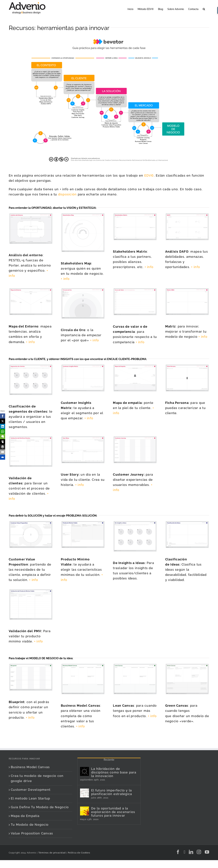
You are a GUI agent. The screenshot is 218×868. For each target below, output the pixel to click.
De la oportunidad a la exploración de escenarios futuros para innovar (113, 812)
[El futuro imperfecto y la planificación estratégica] (84, 793)
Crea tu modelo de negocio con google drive (37, 778)
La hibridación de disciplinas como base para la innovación (114, 772)
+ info (65, 279)
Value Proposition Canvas (32, 833)
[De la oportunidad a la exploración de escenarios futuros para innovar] (84, 811)
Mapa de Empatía (25, 816)
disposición (67, 194)
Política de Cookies (79, 853)
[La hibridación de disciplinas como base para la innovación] (84, 771)
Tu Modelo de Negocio (30, 825)
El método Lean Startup (31, 798)
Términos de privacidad (52, 853)
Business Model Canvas (30, 767)
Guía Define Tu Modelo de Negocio (40, 807)
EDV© (149, 175)
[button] (204, 9)
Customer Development (31, 790)
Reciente (109, 760)
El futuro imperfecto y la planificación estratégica (112, 792)
